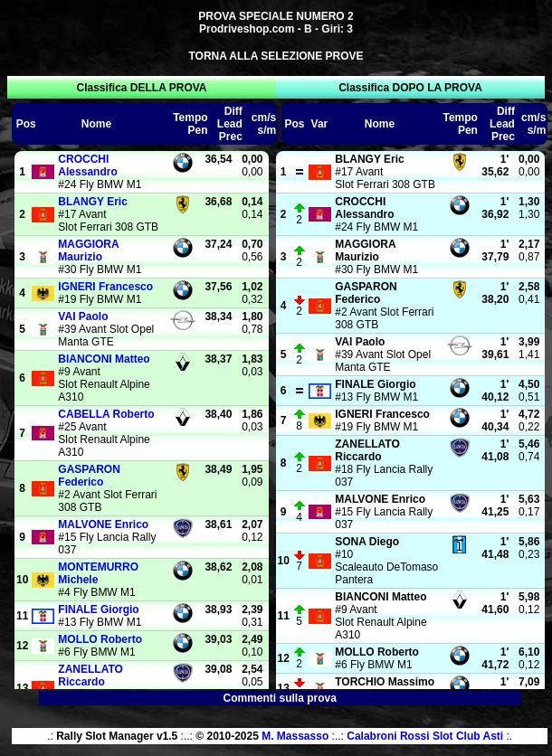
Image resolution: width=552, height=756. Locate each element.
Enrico (103, 524)
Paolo (83, 317)
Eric (92, 202)
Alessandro (87, 165)
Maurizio (88, 250)
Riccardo (90, 676)
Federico (89, 476)
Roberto (106, 414)
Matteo (104, 359)
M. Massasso (295, 736)
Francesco (105, 287)
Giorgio (98, 610)
